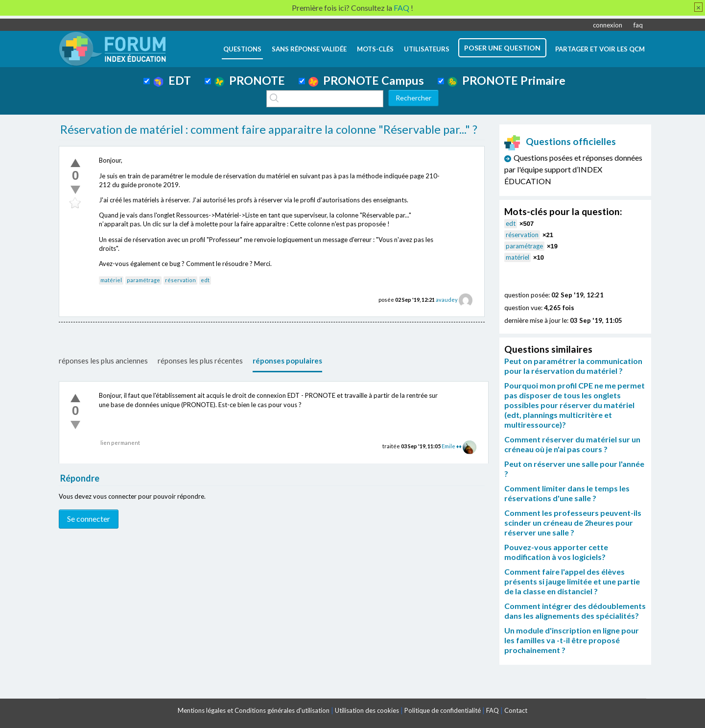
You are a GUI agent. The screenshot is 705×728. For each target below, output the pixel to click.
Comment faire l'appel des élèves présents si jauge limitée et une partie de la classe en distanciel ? (572, 581)
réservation (180, 280)
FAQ (493, 710)
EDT (172, 80)
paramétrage (143, 280)
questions (242, 49)
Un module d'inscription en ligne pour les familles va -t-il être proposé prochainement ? (572, 640)
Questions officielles (560, 141)
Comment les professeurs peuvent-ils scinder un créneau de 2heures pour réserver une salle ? (573, 522)
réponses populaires (287, 361)
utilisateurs (427, 49)
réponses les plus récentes (200, 361)
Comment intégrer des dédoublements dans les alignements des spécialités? (575, 611)
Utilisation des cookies (367, 710)
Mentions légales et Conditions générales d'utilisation (254, 710)
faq (638, 25)
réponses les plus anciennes (103, 361)
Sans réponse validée (309, 49)
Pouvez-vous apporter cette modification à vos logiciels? (556, 552)
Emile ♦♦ (452, 446)
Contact (516, 710)
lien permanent (120, 443)
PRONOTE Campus (366, 80)
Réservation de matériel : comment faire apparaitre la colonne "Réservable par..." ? (269, 129)
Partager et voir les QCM (600, 49)
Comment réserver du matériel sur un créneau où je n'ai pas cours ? (572, 444)
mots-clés (375, 49)
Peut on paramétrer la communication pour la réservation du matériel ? (573, 366)
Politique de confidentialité (443, 710)
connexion (608, 25)
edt (205, 280)
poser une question (502, 48)
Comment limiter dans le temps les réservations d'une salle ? (567, 493)
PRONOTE (250, 80)
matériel (111, 280)
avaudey (447, 300)
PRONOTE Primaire (506, 80)
